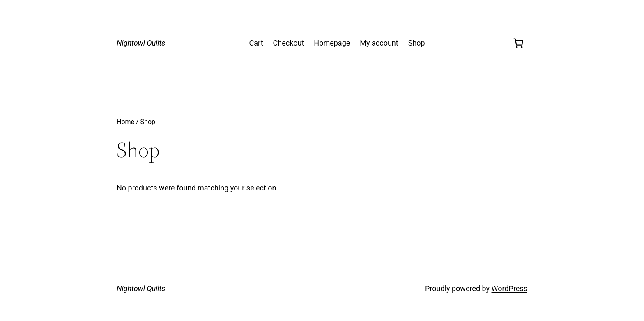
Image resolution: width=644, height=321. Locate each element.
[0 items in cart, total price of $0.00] (518, 43)
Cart (256, 43)
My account (379, 43)
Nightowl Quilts (141, 43)
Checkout (289, 43)
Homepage (332, 43)
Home (125, 122)
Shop (417, 43)
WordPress (509, 288)
